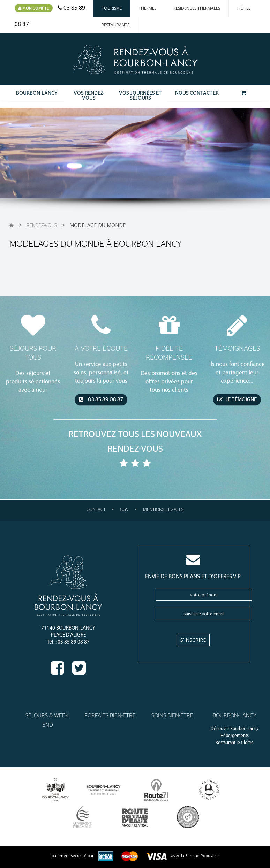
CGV (124, 510)
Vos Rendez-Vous (89, 96)
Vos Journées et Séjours (140, 96)
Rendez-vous (42, 226)
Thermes (147, 8)
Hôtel (244, 8)
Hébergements (235, 736)
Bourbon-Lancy (37, 93)
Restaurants (115, 25)
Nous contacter (197, 93)
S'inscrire (193, 640)
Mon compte (34, 8)
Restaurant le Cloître (235, 743)
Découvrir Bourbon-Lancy (235, 729)
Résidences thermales (197, 8)
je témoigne (237, 399)
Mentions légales (163, 510)
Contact (96, 510)
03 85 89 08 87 (101, 399)
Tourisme (112, 8)
